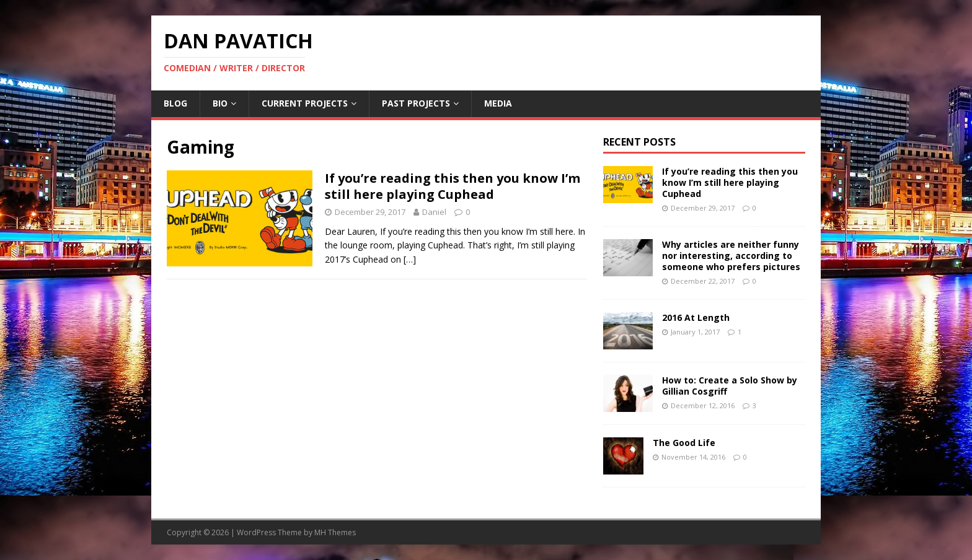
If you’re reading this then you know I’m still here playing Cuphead (453, 186)
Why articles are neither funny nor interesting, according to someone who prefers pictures (731, 256)
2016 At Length (696, 317)
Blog (175, 103)
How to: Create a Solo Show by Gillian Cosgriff (730, 386)
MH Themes (335, 532)
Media (498, 103)
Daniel (434, 212)
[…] (410, 259)
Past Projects (416, 103)
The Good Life (684, 443)
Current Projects (305, 103)
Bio (220, 103)
